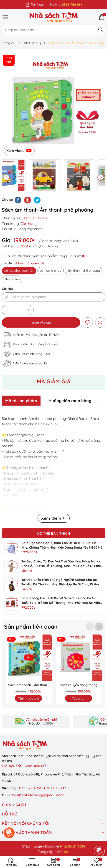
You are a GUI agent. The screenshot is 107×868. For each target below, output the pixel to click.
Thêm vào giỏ (41, 323)
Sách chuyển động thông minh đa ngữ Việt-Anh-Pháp (79, 685)
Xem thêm (54, 518)
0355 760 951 (31, 788)
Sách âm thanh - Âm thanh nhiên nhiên (28, 685)
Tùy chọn (79, 698)
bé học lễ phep (51, 271)
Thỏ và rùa (12, 279)
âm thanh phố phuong (84, 271)
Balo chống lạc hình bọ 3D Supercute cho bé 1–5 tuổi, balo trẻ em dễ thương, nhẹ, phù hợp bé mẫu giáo (61, 603)
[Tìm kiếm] (101, 30)
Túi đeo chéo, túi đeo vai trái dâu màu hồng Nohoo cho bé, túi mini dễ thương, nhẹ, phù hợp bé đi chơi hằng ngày (61, 566)
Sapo (65, 852)
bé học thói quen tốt (19, 271)
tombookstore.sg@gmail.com (38, 795)
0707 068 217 (55, 788)
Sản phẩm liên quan (32, 626)
